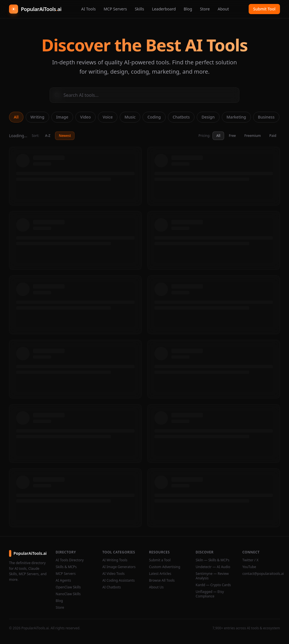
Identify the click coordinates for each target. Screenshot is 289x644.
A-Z (48, 136)
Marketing (236, 117)
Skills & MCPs (66, 567)
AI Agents (63, 581)
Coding (154, 117)
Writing (37, 117)
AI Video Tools (114, 574)
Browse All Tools (162, 581)
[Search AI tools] (144, 95)
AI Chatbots (112, 587)
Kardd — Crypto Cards (213, 585)
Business (266, 117)
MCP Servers (115, 9)
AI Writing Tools (115, 560)
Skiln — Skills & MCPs (212, 560)
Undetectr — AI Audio (213, 567)
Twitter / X (250, 560)
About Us (156, 587)
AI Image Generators (119, 567)
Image (62, 117)
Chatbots (181, 117)
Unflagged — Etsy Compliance (210, 594)
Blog (188, 9)
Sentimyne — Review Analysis (212, 576)
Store (205, 9)
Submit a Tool (160, 560)
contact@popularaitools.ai (261, 574)
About (223, 9)
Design (208, 117)
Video (86, 117)
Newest (65, 136)
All (16, 117)
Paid (273, 136)
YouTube (249, 567)
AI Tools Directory (70, 560)
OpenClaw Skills (68, 587)
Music (130, 117)
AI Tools (88, 9)
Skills (140, 9)
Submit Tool (264, 9)
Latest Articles (160, 574)
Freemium (253, 136)
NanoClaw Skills (68, 594)
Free (232, 136)
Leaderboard (164, 9)
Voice (108, 117)
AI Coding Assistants (119, 581)
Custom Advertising (165, 567)
